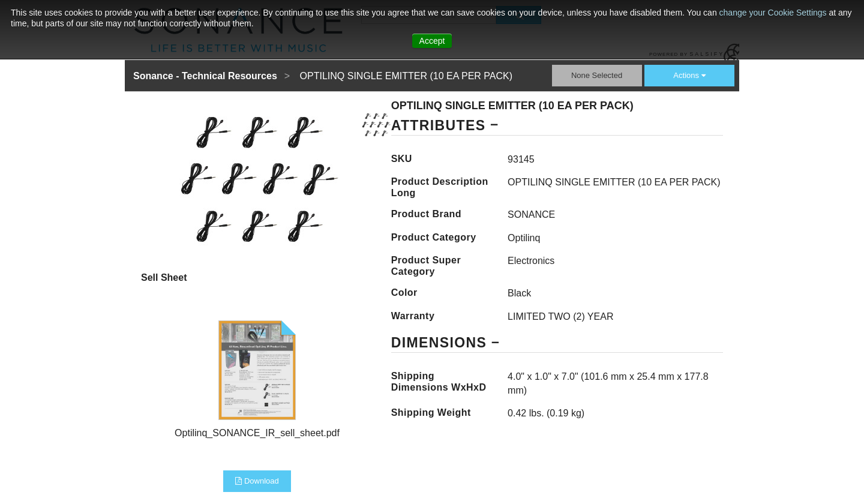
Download (257, 481)
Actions (689, 75)
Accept (432, 41)
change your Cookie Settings (774, 13)
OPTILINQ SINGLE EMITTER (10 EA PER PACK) (406, 76)
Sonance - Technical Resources (205, 76)
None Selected (597, 75)
